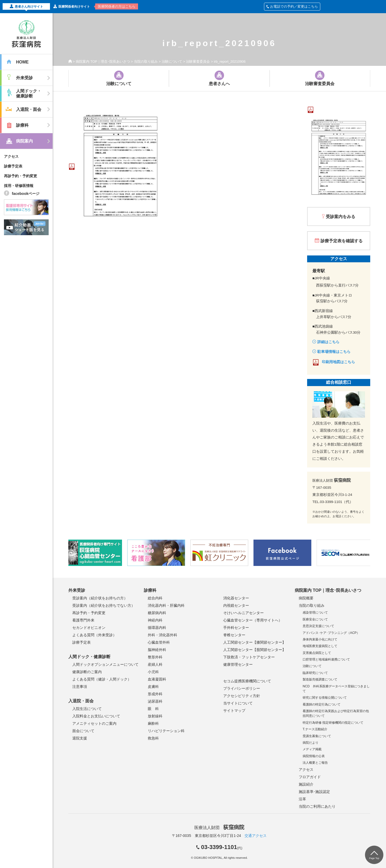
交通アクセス (256, 836)
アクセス (11, 156)
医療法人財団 (219, 828)
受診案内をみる (341, 217)
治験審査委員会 (198, 61)
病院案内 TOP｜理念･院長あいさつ (103, 61)
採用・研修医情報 (19, 186)
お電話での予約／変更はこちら (292, 6)
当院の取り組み (146, 61)
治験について (172, 61)
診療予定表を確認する (342, 241)
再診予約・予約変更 (21, 176)
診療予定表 (13, 166)
